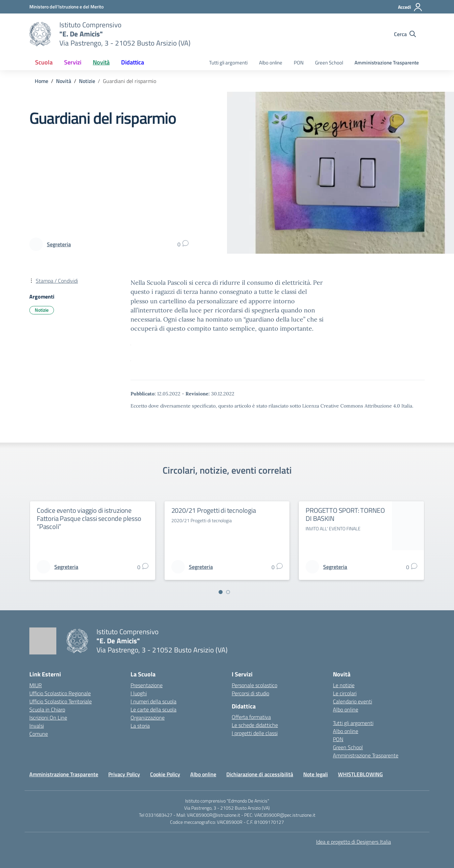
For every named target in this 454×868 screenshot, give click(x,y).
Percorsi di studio (250, 693)
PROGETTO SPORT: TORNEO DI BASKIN (345, 514)
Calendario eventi (352, 701)
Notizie (42, 310)
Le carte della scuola (153, 709)
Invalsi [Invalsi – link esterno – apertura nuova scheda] (37, 726)
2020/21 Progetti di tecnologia (214, 510)
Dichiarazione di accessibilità (260, 774)
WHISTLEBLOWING (360, 774)
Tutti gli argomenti (228, 63)
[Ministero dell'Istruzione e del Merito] (66, 7)
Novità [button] (101, 62)
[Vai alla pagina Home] (41, 81)
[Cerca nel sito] (405, 34)
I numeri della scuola (153, 701)
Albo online (271, 63)
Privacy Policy (124, 774)
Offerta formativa (251, 717)
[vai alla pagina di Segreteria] (59, 244)
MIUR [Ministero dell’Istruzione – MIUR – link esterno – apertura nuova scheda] (36, 685)
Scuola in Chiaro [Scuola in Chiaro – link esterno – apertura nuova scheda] (47, 709)
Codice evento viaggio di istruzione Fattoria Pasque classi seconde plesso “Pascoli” (89, 518)
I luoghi (139, 693)
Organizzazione (148, 718)
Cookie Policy (165, 774)
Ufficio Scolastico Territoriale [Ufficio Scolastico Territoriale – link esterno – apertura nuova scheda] (61, 701)
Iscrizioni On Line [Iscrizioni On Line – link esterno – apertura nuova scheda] (48, 718)
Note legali (316, 774)
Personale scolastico (254, 685)
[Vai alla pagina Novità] (64, 81)
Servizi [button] (73, 62)
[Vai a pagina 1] (221, 592)
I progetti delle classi (255, 733)
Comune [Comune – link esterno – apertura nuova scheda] (39, 734)
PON (299, 63)
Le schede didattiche (255, 725)
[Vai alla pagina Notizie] (87, 81)
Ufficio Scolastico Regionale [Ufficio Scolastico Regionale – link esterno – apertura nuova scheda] (60, 693)
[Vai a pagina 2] (228, 592)
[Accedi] (410, 7)
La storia (140, 726)
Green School (329, 63)
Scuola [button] (44, 62)
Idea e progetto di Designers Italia (353, 842)
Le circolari (345, 693)
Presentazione (147, 685)
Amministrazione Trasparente (387, 63)
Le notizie (344, 685)
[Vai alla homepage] (40, 34)
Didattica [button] (133, 62)
